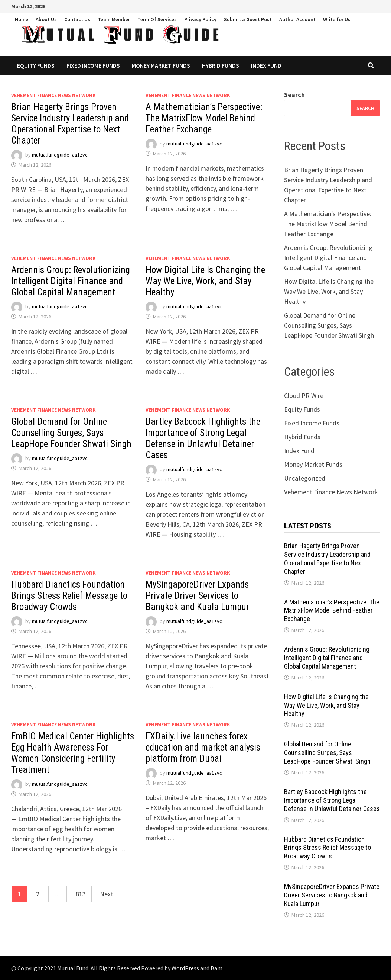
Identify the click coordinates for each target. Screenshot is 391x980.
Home (22, 19)
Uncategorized (305, 478)
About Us (46, 19)
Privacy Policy (200, 19)
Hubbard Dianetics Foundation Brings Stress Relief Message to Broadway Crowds (69, 596)
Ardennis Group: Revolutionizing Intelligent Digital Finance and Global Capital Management (71, 281)
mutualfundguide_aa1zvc (60, 155)
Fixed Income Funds (93, 65)
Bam (216, 968)
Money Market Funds (161, 65)
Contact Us (77, 19)
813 (81, 894)
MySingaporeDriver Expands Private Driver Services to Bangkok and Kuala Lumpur (197, 596)
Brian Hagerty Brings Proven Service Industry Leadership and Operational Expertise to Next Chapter (70, 124)
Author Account (297, 19)
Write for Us (337, 19)
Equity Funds (36, 65)
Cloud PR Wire (304, 396)
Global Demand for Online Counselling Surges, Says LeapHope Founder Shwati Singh (71, 433)
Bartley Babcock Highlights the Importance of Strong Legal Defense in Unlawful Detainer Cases (203, 438)
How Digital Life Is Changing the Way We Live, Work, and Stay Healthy (205, 281)
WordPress (185, 968)
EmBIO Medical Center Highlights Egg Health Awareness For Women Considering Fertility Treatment (73, 753)
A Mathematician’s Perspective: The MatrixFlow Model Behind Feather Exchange (204, 118)
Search (294, 95)
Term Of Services (157, 19)
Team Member (114, 19)
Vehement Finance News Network (53, 95)
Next (107, 894)
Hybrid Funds (221, 65)
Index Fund (266, 65)
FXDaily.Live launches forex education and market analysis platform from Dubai (203, 747)
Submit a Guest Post (248, 19)
